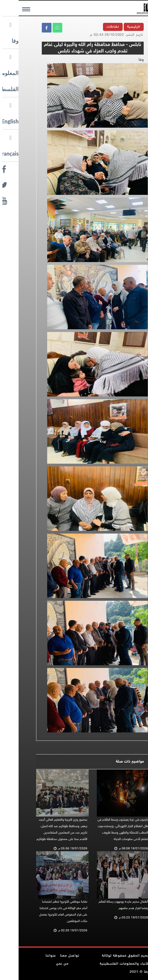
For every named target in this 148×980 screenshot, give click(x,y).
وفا (123, 60)
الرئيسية (115, 27)
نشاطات (94, 27)
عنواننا (32, 956)
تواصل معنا (51, 956)
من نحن (44, 964)
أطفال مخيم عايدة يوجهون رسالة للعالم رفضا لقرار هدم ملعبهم (105, 905)
